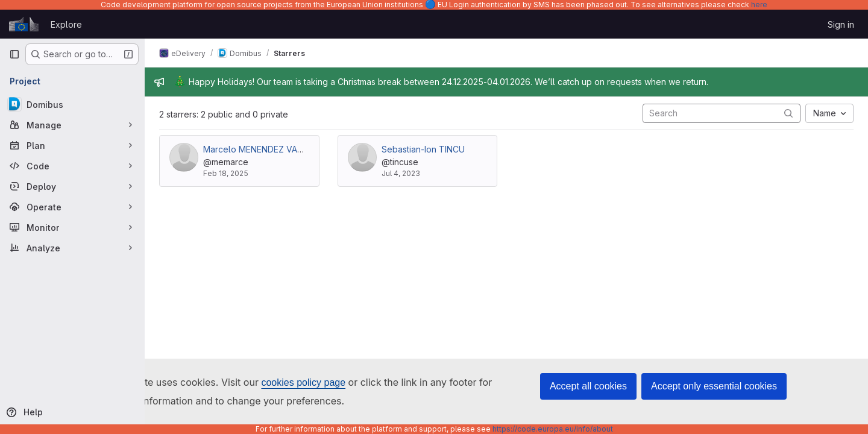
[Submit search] (788, 113)
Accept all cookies (588, 386)
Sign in (841, 24)
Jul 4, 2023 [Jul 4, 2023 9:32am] (401, 173)
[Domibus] (72, 104)
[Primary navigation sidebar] (14, 54)
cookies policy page (303, 382)
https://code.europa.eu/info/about (553, 429)
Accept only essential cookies (714, 386)
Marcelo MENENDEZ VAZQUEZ (264, 149)
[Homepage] (24, 24)
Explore (66, 24)
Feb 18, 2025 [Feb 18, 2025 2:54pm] (226, 173)
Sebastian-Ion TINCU (423, 149)
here (759, 5)
